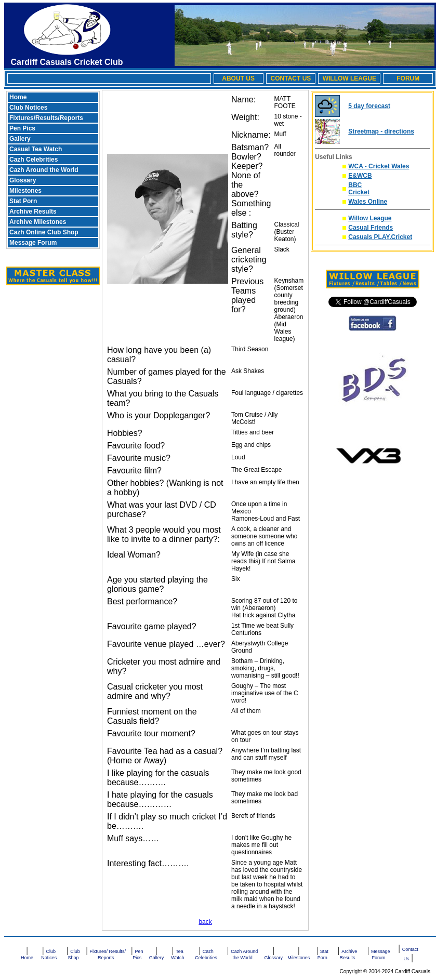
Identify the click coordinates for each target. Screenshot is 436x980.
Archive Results (33, 211)
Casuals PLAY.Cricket (380, 237)
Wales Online (368, 202)
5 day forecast (369, 106)
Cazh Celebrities (34, 160)
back (205, 922)
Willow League (370, 218)
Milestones (25, 191)
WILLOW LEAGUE (349, 78)
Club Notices (28, 108)
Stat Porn (23, 201)
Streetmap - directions (381, 131)
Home (18, 97)
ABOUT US (238, 78)
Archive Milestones (38, 222)
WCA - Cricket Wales (379, 166)
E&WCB (360, 176)
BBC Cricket (359, 189)
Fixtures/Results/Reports (46, 118)
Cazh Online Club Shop (44, 232)
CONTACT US (291, 78)
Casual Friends (371, 228)
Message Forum (33, 243)
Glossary (23, 180)
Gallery (20, 139)
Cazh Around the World (44, 170)
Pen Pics (22, 128)
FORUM (408, 78)
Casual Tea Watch (36, 149)
